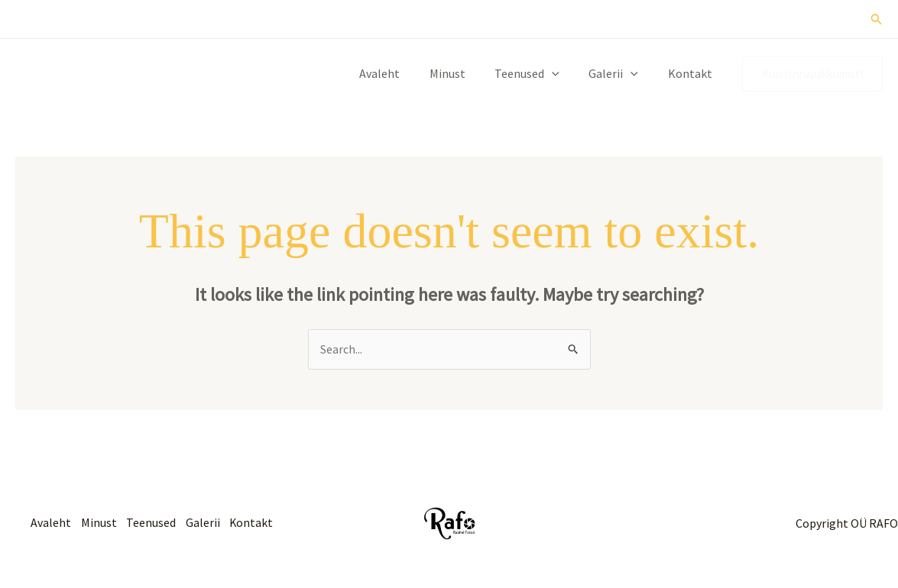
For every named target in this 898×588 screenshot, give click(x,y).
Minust (465, 73)
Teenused (540, 73)
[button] (877, 19)
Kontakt (692, 73)
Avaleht (402, 73)
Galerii (621, 73)
